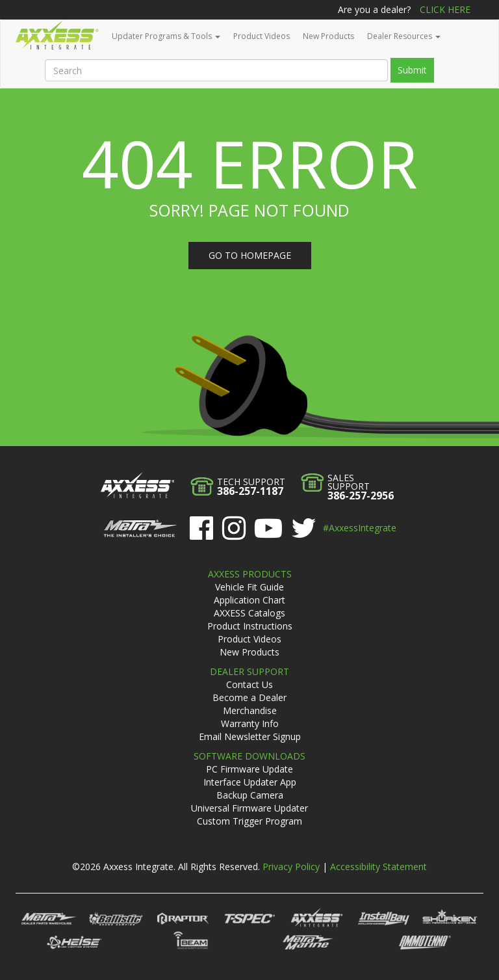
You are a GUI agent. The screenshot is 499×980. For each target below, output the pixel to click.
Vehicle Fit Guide (249, 587)
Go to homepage (250, 255)
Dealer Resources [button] (404, 36)
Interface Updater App (250, 782)
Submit (412, 70)
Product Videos (262, 36)
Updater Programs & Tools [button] (166, 36)
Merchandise (250, 710)
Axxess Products (250, 574)
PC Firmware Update (249, 769)
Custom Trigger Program (249, 821)
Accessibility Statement (378, 867)
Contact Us (249, 684)
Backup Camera (250, 795)
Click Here (445, 9)
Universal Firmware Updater (249, 808)
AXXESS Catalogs (249, 613)
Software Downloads (249, 756)
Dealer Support (249, 671)
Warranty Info (250, 723)
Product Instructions (250, 626)
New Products (328, 36)
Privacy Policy (291, 867)
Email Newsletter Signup (250, 736)
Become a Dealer (249, 697)
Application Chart (249, 600)
